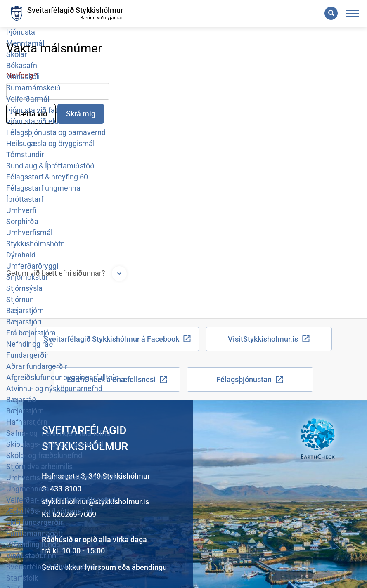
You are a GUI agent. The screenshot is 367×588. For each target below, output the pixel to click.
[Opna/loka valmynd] (352, 13)
